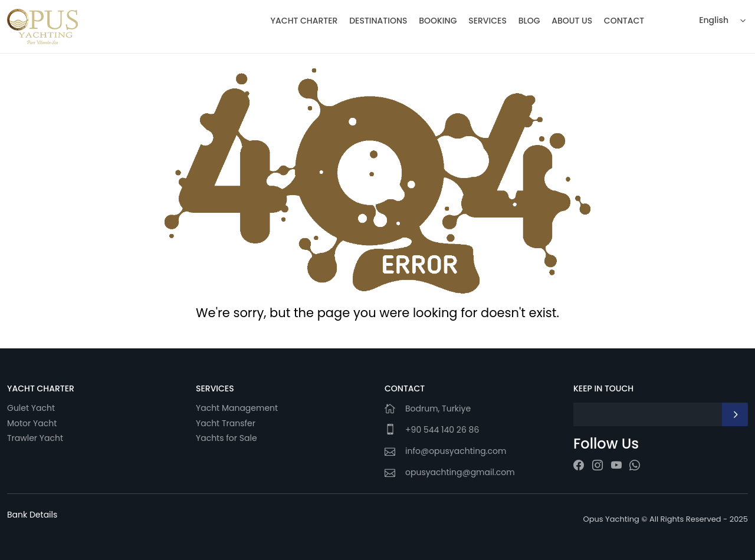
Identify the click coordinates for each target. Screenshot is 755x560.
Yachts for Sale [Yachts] (226, 438)
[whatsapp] (635, 465)
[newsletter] (735, 414)
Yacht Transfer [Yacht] (226, 423)
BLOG (529, 21)
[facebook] (579, 465)
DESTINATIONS (378, 21)
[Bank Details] (32, 515)
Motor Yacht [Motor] (32, 423)
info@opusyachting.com (456, 451)
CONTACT (624, 21)
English (714, 20)
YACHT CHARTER (304, 21)
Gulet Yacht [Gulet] (31, 408)
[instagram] (598, 465)
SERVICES (488, 21)
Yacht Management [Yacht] (238, 408)
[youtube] (616, 465)
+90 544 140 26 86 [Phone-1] (442, 430)
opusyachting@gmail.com (460, 472)
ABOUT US (572, 21)
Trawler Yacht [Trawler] (35, 438)
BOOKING (438, 21)
